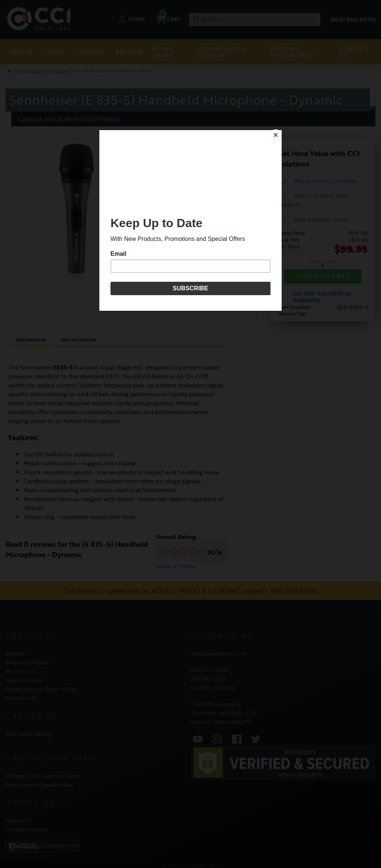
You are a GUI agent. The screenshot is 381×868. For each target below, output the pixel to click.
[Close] (280, 132)
